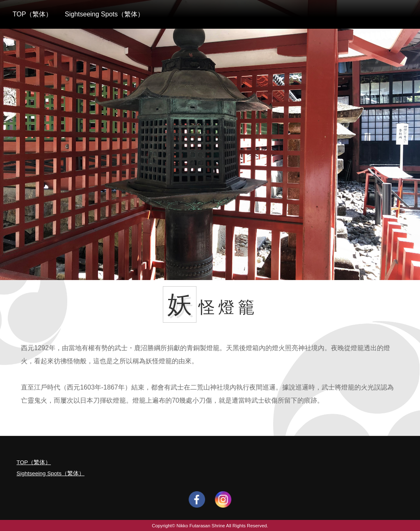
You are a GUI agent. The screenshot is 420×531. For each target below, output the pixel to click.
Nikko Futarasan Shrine (201, 526)
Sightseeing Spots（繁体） (104, 14)
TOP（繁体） (33, 14)
